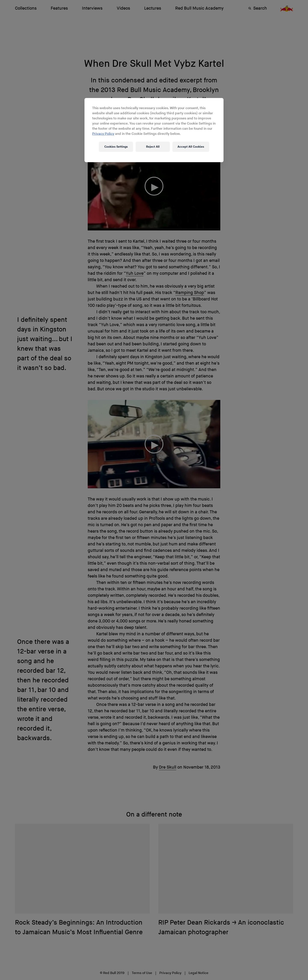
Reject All (153, 147)
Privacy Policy (103, 134)
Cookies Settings (116, 147)
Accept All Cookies (191, 147)
